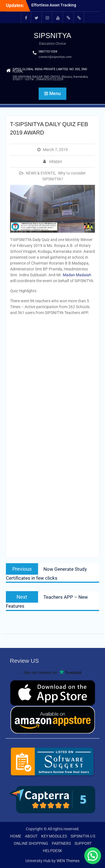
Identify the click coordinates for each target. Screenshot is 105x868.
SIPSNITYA (53, 36)
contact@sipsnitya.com (55, 57)
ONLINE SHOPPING (31, 843)
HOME (16, 836)
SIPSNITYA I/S (83, 836)
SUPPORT (83, 843)
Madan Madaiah (77, 275)
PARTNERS (61, 843)
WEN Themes (68, 861)
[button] (93, 856)
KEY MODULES (54, 836)
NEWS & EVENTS (40, 173)
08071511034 (48, 52)
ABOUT (31, 836)
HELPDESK (53, 851)
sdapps (55, 161)
